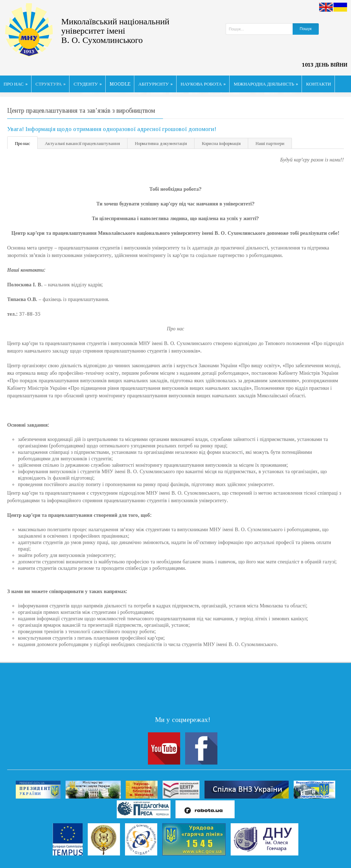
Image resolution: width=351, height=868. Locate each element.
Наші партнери (270, 143)
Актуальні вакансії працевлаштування (82, 143)
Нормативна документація (161, 143)
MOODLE (120, 84)
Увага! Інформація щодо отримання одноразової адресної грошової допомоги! (112, 129)
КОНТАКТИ (318, 84)
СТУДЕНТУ (88, 84)
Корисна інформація (221, 143)
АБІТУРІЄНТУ (155, 84)
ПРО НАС (16, 84)
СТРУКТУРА (51, 84)
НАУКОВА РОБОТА (203, 84)
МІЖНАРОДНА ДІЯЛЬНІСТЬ (266, 84)
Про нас (22, 143)
